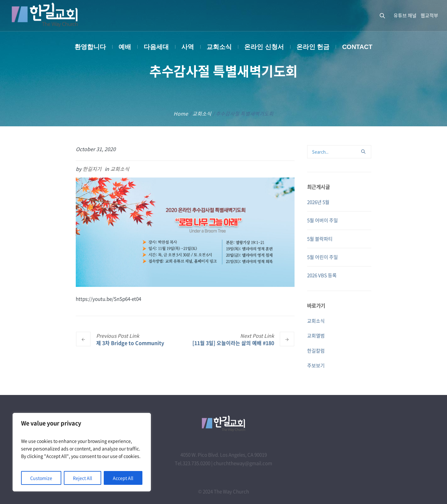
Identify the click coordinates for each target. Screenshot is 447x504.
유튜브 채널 (405, 15)
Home (181, 113)
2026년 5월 (318, 202)
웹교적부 (429, 15)
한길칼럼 (316, 351)
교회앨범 (316, 336)
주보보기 (316, 365)
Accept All (123, 478)
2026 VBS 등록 (322, 275)
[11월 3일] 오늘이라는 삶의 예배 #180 (233, 343)
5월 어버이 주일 (323, 220)
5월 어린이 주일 (323, 257)
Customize (41, 478)
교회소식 (202, 113)
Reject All (83, 478)
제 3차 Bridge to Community (130, 343)
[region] (82, 452)
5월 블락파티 (320, 239)
